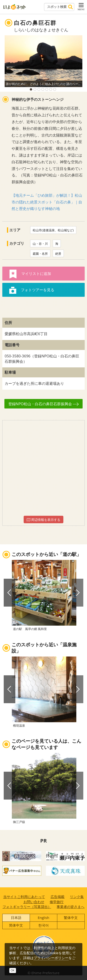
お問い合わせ (34, 902)
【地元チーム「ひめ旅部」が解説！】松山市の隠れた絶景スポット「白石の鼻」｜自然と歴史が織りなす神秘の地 (47, 202)
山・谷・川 (40, 244)
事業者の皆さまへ (71, 907)
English (44, 918)
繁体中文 (71, 918)
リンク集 (77, 897)
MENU (81, 7)
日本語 (16, 918)
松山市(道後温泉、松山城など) (53, 230)
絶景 (58, 254)
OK (13, 970)
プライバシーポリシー (51, 958)
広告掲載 (58, 897)
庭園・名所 (40, 254)
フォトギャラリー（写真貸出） (27, 907)
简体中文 (16, 925)
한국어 (43, 925)
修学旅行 (57, 902)
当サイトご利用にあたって (24, 897)
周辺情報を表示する (44, 520)
